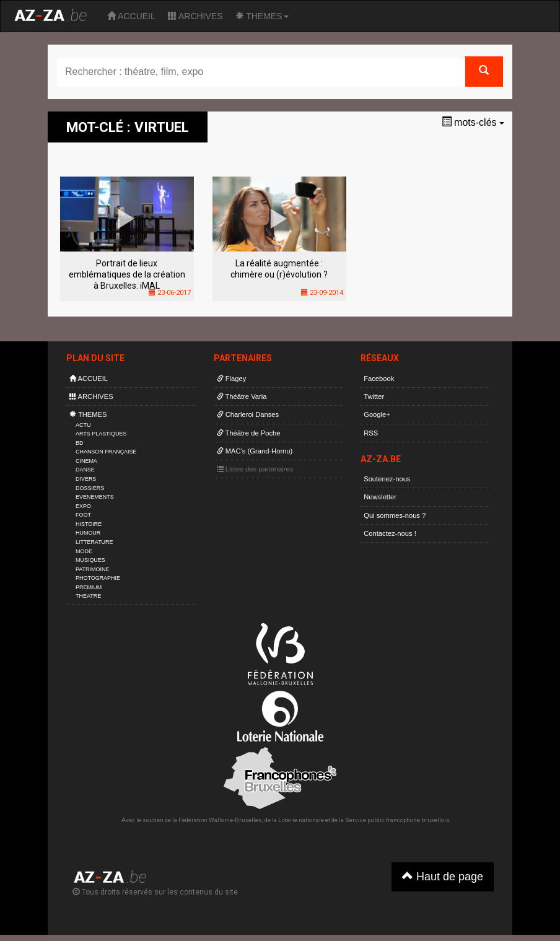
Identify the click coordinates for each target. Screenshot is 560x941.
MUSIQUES (90, 560)
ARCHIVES (195, 16)
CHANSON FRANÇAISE (106, 452)
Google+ (377, 414)
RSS (371, 433)
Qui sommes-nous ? (395, 515)
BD (79, 443)
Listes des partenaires (255, 469)
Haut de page (443, 876)
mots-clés (473, 122)
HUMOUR (88, 533)
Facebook (379, 379)
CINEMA (86, 461)
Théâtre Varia (242, 396)
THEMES (262, 16)
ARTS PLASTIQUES (101, 434)
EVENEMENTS (95, 497)
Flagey (232, 379)
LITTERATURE (94, 542)
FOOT (83, 515)
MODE (84, 551)
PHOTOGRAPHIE (98, 578)
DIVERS (86, 479)
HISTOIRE (89, 524)
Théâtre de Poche (249, 433)
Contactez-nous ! (390, 533)
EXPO (83, 506)
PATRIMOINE (92, 569)
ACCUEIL (131, 16)
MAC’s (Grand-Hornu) (255, 451)
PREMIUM (89, 587)
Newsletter (380, 497)
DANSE (85, 470)
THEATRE (88, 596)
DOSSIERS (90, 488)
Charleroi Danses (248, 414)
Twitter (374, 396)
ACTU (83, 425)
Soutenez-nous (387, 479)
